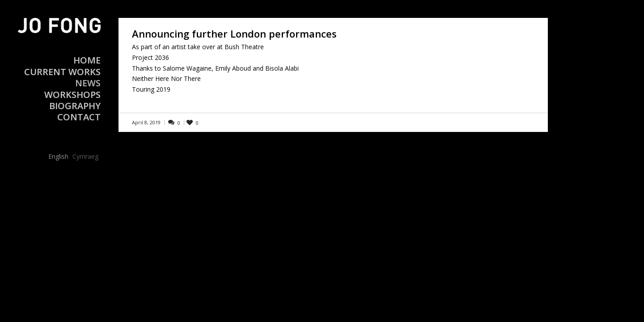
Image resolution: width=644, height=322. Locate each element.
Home (87, 60)
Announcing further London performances (234, 34)
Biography (75, 106)
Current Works (62, 72)
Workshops (72, 95)
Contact (79, 117)
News (88, 83)
